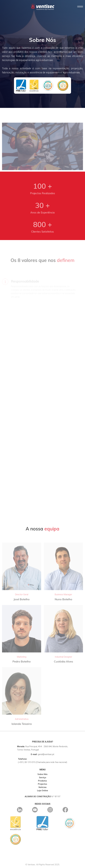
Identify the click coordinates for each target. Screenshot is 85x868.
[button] (80, 7)
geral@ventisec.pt (46, 759)
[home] (42, 7)
